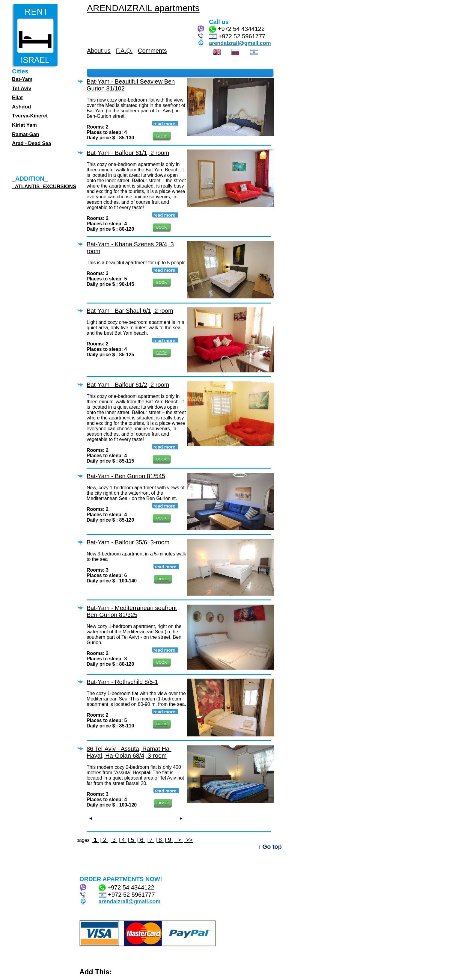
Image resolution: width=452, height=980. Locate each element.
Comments (152, 51)
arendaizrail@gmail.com (240, 43)
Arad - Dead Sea (31, 143)
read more (165, 124)
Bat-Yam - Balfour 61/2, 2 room (128, 385)
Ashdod (21, 107)
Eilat (17, 98)
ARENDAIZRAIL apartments (143, 8)
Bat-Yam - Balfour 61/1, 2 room (128, 153)
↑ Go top (270, 847)
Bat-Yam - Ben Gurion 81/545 (126, 476)
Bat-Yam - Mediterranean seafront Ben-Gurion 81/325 (132, 611)
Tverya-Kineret (30, 116)
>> (188, 840)
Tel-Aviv (22, 89)
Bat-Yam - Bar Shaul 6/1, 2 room (130, 311)
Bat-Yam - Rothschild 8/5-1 (122, 682)
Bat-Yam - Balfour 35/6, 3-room (128, 542)
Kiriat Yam (24, 125)
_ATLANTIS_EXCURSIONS (44, 187)
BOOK (162, 136)
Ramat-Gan (26, 134)
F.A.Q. (124, 51)
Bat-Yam (22, 79)
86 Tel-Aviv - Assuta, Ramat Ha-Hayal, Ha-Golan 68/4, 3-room (129, 752)
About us (99, 51)
